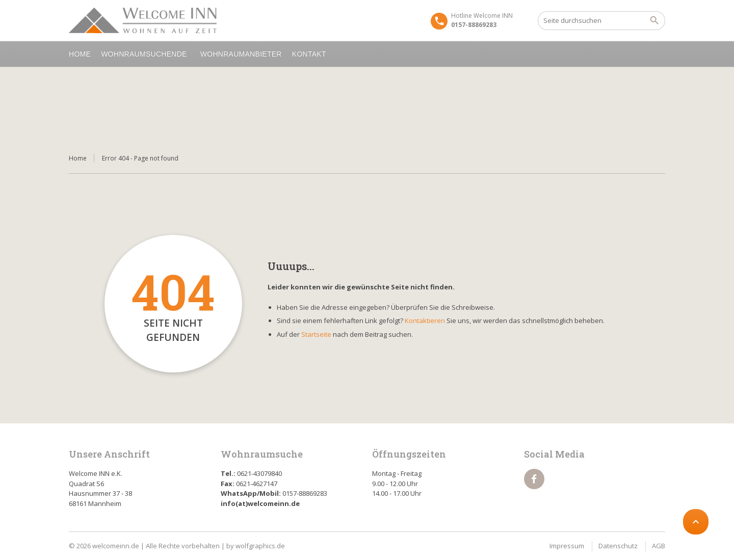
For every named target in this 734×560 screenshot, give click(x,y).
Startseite (316, 334)
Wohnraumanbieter (241, 54)
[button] (22, 538)
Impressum (567, 546)
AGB (659, 546)
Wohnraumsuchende (146, 54)
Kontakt (311, 54)
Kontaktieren (425, 321)
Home (80, 54)
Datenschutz (618, 546)
